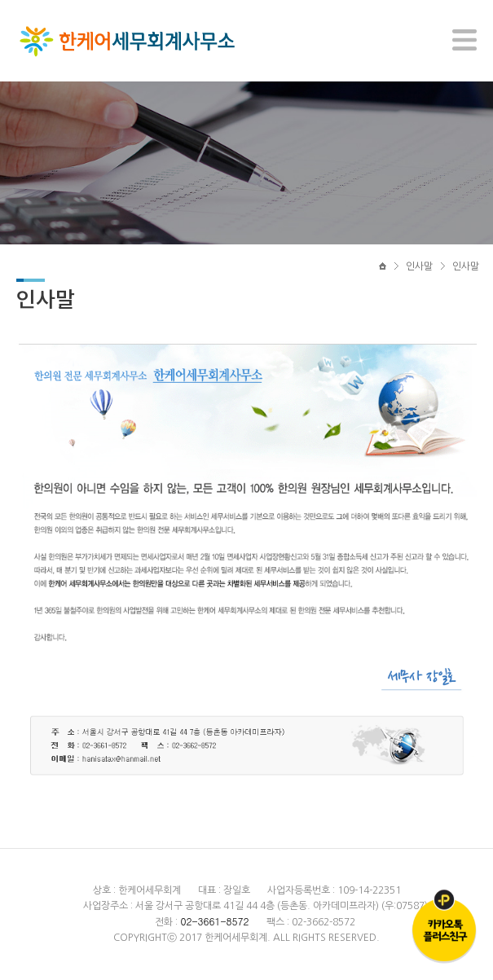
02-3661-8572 (214, 921)
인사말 (419, 266)
